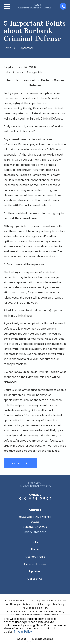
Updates (35, 571)
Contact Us (35, 579)
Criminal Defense (35, 564)
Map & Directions (35, 532)
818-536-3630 (35, 499)
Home (35, 549)
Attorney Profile (35, 557)
